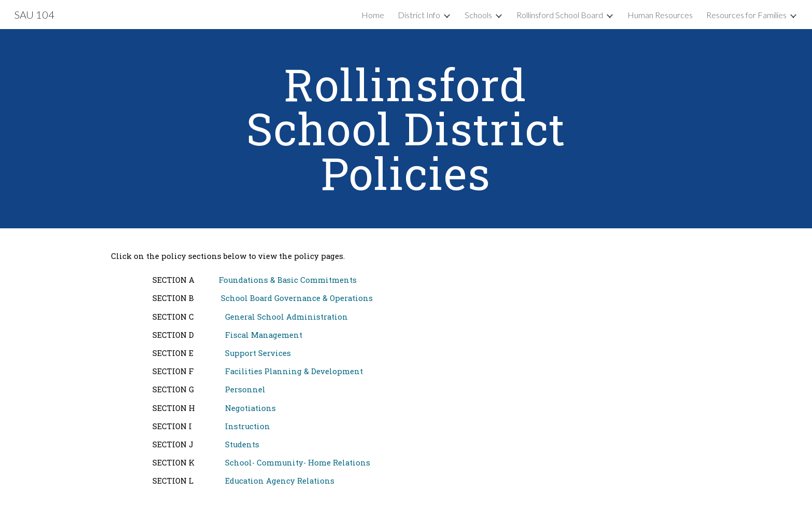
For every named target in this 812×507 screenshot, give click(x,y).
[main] (406, 129)
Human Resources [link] (660, 15)
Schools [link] (478, 15)
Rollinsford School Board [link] (560, 15)
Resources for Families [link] (746, 15)
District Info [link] (419, 15)
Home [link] (373, 15)
